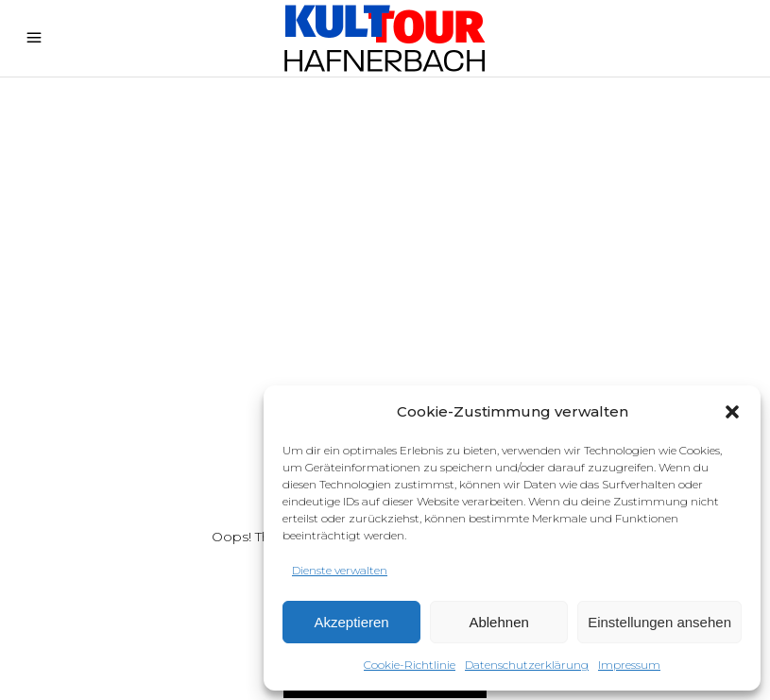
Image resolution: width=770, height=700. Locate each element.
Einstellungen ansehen (659, 622)
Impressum (629, 665)
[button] (732, 412)
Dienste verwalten (340, 570)
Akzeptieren (351, 622)
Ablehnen (498, 622)
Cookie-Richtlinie (410, 665)
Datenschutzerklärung (527, 665)
